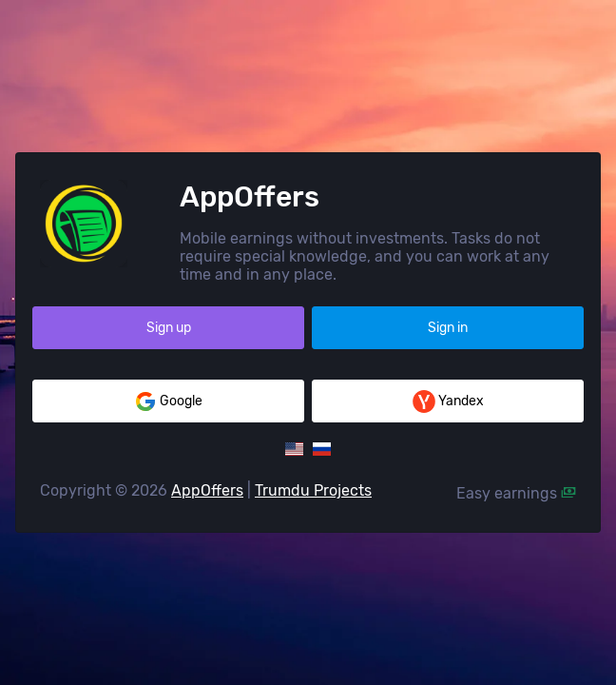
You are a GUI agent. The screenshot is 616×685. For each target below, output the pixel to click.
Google (168, 401)
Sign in (448, 328)
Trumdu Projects (313, 490)
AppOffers (207, 490)
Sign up (169, 328)
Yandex (448, 401)
